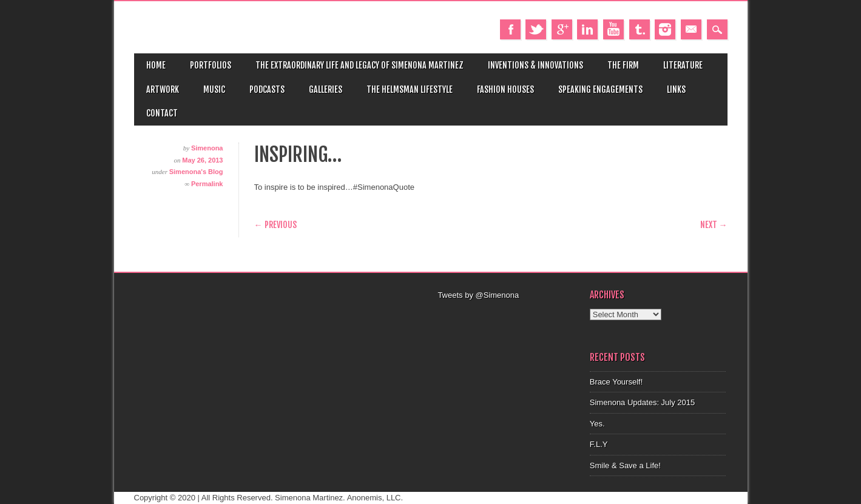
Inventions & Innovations (535, 65)
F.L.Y (599, 444)
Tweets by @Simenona (478, 295)
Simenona (207, 148)
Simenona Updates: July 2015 (642, 402)
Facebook (510, 29)
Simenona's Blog (196, 172)
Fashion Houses (505, 89)
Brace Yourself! (616, 382)
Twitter (536, 29)
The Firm (623, 65)
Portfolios (211, 65)
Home (156, 65)
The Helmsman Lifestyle (410, 89)
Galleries (326, 89)
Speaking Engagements (600, 89)
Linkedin (587, 29)
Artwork (163, 89)
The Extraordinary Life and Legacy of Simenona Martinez (360, 65)
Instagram (665, 29)
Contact (162, 113)
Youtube (613, 29)
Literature (683, 65)
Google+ (562, 29)
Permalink (207, 184)
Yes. (597, 424)
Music (214, 89)
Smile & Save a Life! (625, 465)
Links (676, 89)
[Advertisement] (507, 317)
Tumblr (640, 29)
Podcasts (267, 89)
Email (691, 29)
